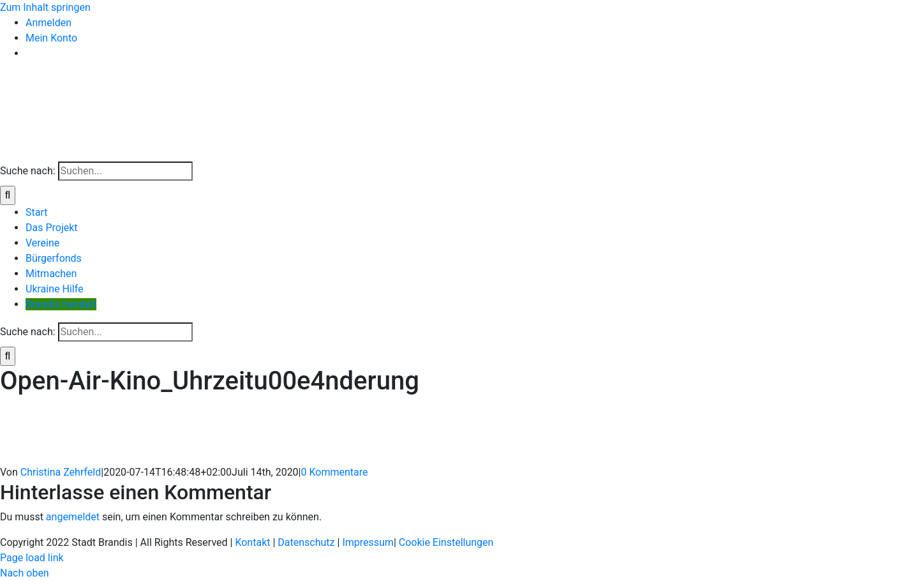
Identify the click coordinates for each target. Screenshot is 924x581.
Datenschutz (306, 542)
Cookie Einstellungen (446, 542)
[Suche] (8, 195)
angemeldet (73, 517)
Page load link (32, 558)
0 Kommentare (335, 472)
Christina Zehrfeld (61, 472)
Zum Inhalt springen (45, 7)
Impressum (368, 542)
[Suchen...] (125, 171)
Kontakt (252, 542)
